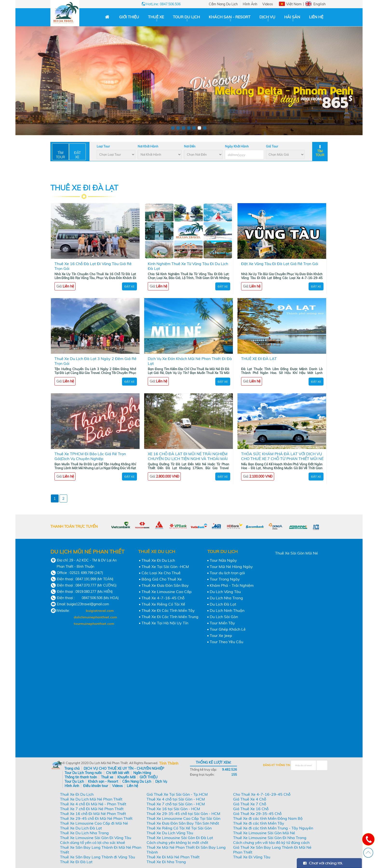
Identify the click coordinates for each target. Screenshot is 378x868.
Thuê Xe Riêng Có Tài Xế (163, 604)
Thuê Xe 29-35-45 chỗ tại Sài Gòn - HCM (183, 814)
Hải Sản (292, 17)
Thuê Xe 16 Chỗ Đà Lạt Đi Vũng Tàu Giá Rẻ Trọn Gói (93, 266)
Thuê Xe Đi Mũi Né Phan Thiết (173, 857)
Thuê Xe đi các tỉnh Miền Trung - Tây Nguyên (273, 828)
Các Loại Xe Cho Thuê (161, 573)
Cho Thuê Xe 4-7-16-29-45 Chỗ (262, 794)
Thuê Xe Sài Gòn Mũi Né (297, 553)
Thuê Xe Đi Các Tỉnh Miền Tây (168, 610)
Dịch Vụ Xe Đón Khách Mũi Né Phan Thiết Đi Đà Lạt (190, 361)
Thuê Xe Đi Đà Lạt (76, 862)
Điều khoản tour (96, 786)
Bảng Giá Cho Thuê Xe (162, 579)
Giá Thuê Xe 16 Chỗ (251, 809)
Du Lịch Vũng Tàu (225, 592)
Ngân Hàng (142, 773)
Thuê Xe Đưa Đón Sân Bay (165, 585)
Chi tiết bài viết (118, 773)
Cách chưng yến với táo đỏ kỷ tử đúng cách (271, 842)
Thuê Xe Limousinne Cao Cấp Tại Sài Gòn (183, 818)
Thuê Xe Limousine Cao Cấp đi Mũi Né (94, 823)
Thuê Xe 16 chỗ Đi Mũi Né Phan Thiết (93, 814)
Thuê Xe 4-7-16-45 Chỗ (163, 598)
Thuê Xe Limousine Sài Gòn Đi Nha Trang (270, 838)
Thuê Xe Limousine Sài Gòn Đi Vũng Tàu (96, 838)
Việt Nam (294, 4)
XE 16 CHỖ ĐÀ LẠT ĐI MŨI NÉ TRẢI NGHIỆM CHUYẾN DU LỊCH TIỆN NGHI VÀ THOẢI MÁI (188, 456)
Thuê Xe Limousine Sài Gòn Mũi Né (264, 833)
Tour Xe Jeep (221, 635)
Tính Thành (169, 763)
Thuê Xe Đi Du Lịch (158, 560)
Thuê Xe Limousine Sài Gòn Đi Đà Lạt (180, 838)
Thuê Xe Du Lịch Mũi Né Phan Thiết (91, 799)
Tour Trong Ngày (225, 579)
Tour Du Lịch (186, 17)
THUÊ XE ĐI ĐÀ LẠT (259, 359)
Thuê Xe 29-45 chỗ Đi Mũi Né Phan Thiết (96, 818)
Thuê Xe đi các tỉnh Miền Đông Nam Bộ (268, 818)
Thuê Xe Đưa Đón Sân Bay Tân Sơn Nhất (183, 823)
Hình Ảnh (250, 4)
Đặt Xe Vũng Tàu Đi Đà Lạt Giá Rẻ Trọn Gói (280, 264)
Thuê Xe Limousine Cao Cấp (167, 592)
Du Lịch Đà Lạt (223, 604)
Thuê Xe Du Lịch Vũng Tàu (170, 833)
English (320, 4)
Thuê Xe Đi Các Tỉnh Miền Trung (170, 617)
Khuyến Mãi (126, 777)
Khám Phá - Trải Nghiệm (232, 585)
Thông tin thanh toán (81, 777)
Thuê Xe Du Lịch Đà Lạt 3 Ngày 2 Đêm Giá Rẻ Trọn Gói (95, 361)
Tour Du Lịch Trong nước (83, 773)
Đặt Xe (129, 286)
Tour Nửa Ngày (223, 560)
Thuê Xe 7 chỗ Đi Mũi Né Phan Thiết (92, 809)
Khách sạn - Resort (230, 17)
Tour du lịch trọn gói (227, 573)
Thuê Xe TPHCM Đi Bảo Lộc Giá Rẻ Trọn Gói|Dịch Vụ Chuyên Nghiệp (90, 456)
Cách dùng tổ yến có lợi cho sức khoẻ (93, 842)
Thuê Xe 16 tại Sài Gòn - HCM (173, 809)
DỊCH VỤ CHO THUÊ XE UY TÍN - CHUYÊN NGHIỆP (124, 768)
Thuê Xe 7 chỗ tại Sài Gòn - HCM (176, 804)
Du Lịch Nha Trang (226, 598)
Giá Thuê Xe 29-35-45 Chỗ (257, 814)
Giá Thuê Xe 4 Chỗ (250, 799)
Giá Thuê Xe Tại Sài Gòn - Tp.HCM (177, 794)
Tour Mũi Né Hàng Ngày (231, 567)
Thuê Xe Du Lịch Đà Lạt (81, 828)
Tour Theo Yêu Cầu (226, 642)
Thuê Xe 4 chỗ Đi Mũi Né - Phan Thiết (93, 804)
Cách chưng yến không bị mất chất (177, 842)
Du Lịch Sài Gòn (224, 617)
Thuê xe (156, 17)
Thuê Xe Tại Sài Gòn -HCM (165, 567)
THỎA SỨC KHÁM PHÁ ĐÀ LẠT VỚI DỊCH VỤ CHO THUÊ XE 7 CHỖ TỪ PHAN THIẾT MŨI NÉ (282, 456)
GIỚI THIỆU (129, 17)
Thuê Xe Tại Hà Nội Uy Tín (165, 623)
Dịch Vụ (267, 17)
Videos (268, 4)
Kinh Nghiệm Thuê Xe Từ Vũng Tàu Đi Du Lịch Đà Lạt (188, 266)
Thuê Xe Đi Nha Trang (166, 862)
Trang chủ (72, 768)
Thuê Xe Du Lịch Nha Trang (84, 833)
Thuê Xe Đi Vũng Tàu (252, 857)
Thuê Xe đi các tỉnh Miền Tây (259, 823)
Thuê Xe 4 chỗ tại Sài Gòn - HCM (176, 799)
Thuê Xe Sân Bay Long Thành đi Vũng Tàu (98, 857)
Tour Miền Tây (222, 623)
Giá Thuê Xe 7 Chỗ (250, 804)
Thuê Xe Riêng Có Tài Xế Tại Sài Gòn (179, 828)
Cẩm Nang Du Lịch (223, 4)
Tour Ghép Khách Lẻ (228, 629)
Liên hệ (316, 17)
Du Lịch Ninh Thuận (227, 610)
